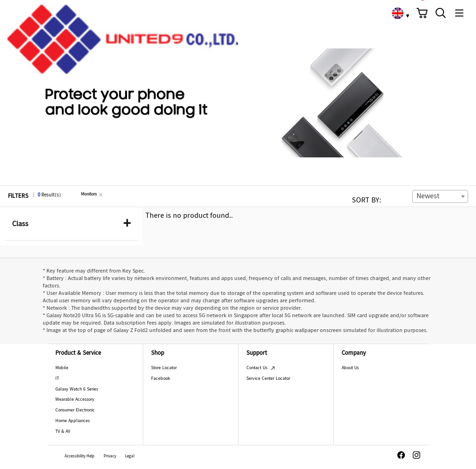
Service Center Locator (268, 379)
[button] (422, 13)
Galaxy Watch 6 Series (77, 389)
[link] (397, 13)
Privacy (110, 457)
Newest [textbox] (428, 197)
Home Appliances (73, 421)
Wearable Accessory (75, 400)
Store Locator (164, 368)
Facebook (161, 379)
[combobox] (440, 196)
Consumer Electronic (75, 410)
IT (57, 379)
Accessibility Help (79, 457)
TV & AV (63, 432)
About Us (350, 368)
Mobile (62, 368)
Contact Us (261, 368)
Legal (130, 457)
